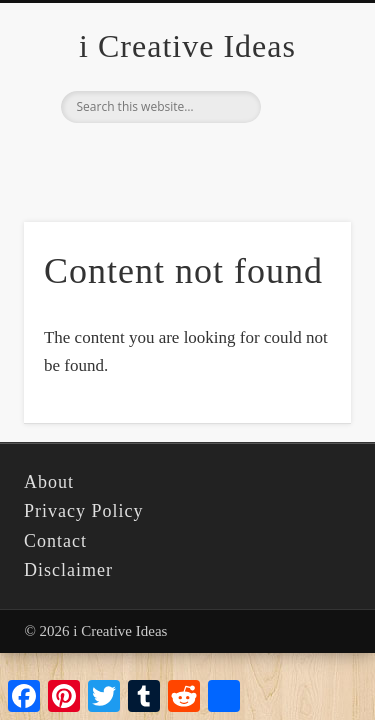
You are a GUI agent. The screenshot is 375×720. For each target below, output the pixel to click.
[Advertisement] (187, 197)
